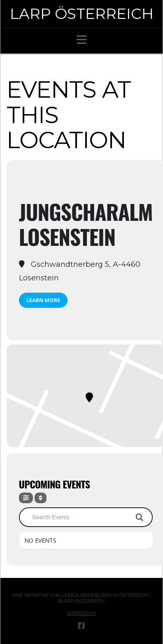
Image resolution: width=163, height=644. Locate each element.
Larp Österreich (82, 14)
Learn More (43, 300)
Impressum (82, 613)
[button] (82, 40)
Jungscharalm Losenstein (86, 224)
